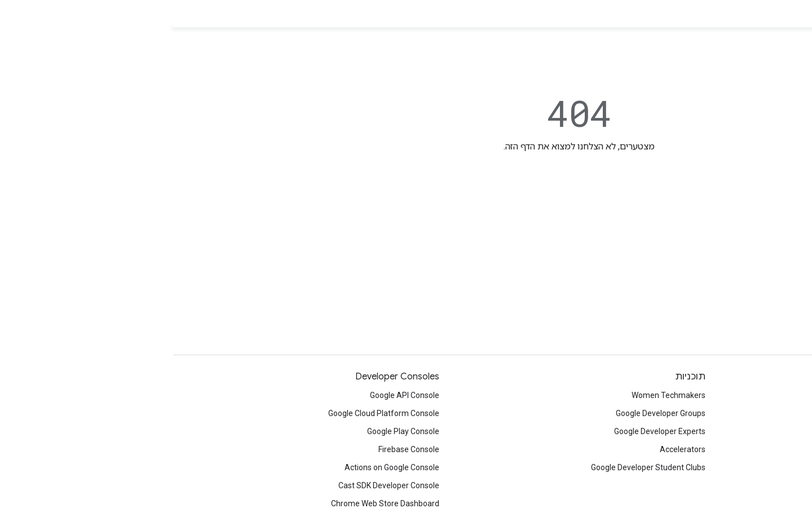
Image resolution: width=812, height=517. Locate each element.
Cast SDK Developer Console (216, 485)
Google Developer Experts (487, 431)
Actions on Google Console (219, 467)
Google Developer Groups (487, 413)
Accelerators (509, 449)
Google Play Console (230, 431)
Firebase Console (236, 449)
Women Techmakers (495, 395)
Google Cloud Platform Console (211, 413)
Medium (784, 445)
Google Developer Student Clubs (475, 467)
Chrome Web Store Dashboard (212, 503)
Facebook (781, 427)
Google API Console (231, 395)
